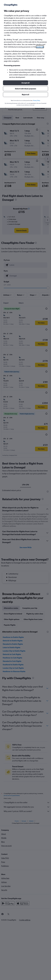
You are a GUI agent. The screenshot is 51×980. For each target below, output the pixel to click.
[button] (25, 83)
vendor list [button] (40, 47)
